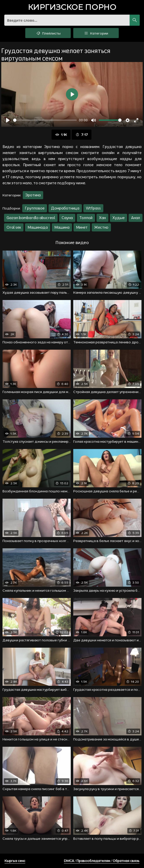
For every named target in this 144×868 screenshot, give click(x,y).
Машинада (38, 227)
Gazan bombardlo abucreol (31, 218)
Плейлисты (48, 33)
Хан (102, 218)
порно (72, 8)
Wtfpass (93, 208)
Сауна (67, 218)
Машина (62, 227)
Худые (118, 218)
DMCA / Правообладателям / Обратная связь (102, 861)
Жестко (101, 227)
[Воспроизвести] (8, 120)
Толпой (86, 218)
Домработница (65, 208)
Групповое (35, 208)
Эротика (33, 195)
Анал (136, 218)
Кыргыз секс (15, 861)
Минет (82, 227)
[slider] (45, 120)
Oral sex (14, 227)
